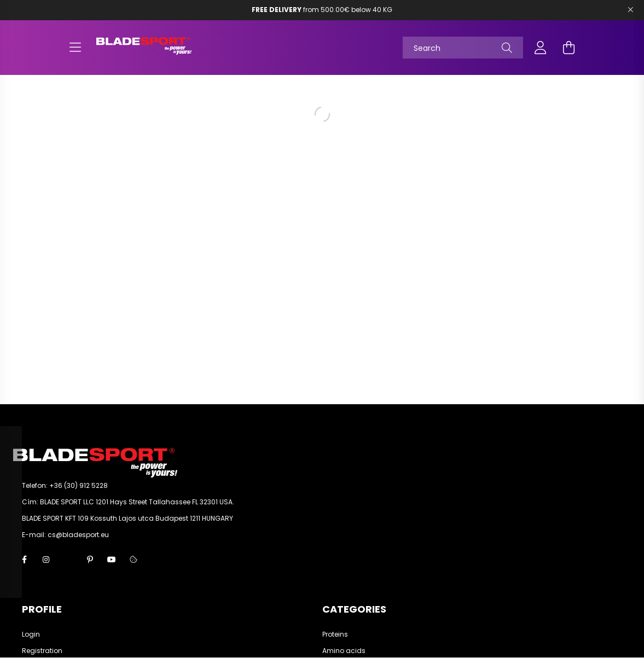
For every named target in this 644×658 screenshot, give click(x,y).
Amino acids (344, 651)
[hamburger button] (76, 48)
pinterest (90, 560)
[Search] (463, 48)
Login (31, 634)
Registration (42, 651)
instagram (46, 560)
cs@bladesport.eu (78, 535)
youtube (112, 560)
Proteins (335, 634)
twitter (68, 560)
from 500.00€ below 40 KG (322, 10)
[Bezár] (630, 10)
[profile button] (541, 48)
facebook (24, 560)
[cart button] (569, 48)
